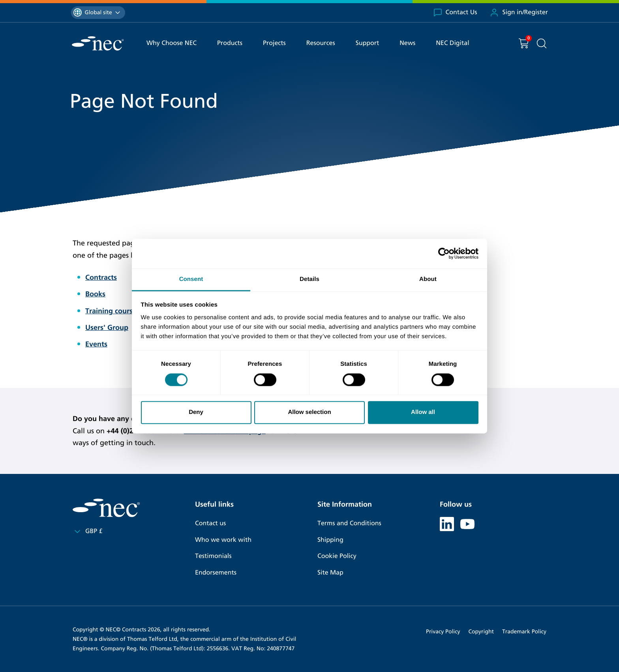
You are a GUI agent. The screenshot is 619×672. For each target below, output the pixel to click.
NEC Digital (452, 43)
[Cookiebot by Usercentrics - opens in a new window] (444, 253)
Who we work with (223, 540)
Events (96, 344)
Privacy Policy (443, 632)
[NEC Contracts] (98, 43)
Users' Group (107, 328)
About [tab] (428, 279)
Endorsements (216, 573)
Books (95, 294)
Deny (196, 413)
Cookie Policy (337, 556)
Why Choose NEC (172, 43)
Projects (274, 43)
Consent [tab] (191, 279)
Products (230, 43)
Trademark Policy (524, 632)
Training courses (113, 311)
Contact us (210, 523)
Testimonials (213, 556)
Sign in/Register (519, 13)
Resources (321, 43)
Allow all (423, 413)
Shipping (330, 540)
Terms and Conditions (349, 523)
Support (368, 43)
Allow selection (309, 413)
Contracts (101, 277)
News (407, 43)
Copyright (481, 632)
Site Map (330, 573)
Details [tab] (309, 279)
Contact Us (455, 13)
